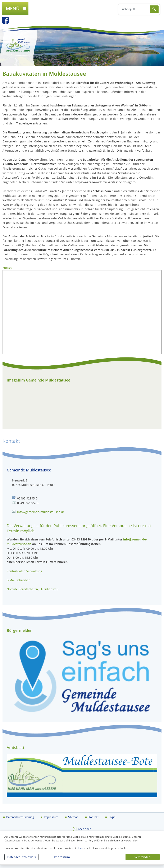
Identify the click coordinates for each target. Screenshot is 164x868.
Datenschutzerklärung (20, 817)
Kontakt (93, 817)
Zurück (7, 268)
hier (80, 848)
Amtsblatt (16, 748)
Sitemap (73, 817)
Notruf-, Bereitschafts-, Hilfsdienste (32, 589)
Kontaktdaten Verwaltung (24, 571)
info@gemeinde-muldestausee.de (41, 512)
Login (112, 817)
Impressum (62, 857)
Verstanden (143, 857)
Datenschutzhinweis (22, 857)
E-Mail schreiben (19, 580)
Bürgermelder (19, 630)
